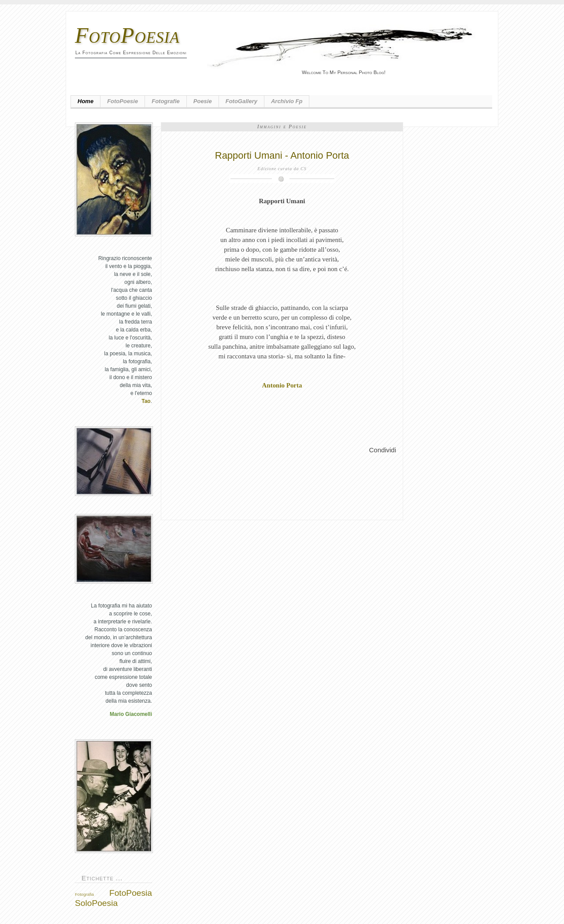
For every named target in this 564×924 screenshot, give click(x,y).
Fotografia (84, 894)
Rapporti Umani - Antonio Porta (282, 155)
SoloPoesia (96, 903)
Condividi (383, 450)
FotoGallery (241, 101)
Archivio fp (287, 101)
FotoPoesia (127, 35)
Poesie (203, 101)
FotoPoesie (122, 101)
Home (85, 101)
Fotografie (166, 101)
